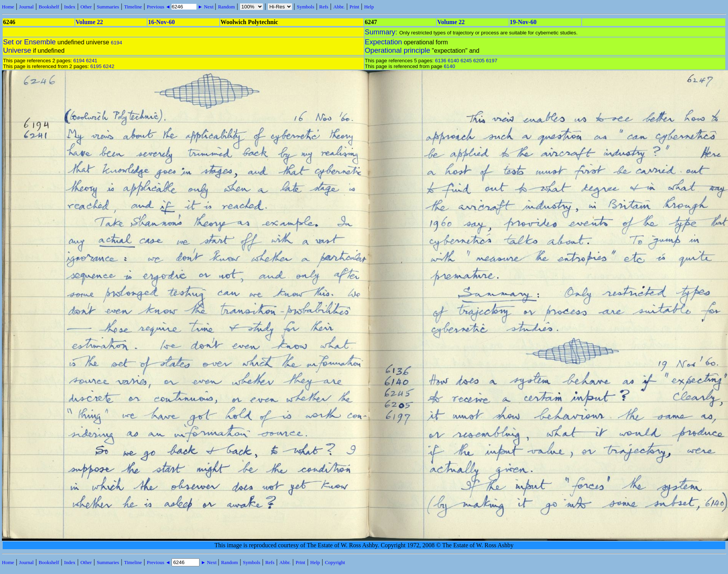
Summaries (108, 7)
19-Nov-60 (523, 22)
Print (354, 7)
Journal (26, 7)
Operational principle (398, 50)
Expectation (384, 42)
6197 (492, 61)
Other (86, 7)
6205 (479, 61)
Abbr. (339, 7)
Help (369, 7)
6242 (109, 66)
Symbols (306, 7)
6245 (466, 61)
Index (70, 7)
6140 (454, 61)
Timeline (133, 7)
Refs (324, 7)
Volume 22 (89, 22)
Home (8, 7)
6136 (441, 61)
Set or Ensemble (29, 42)
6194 (117, 43)
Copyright (335, 562)
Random (226, 7)
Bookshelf (49, 7)
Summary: (382, 32)
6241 (92, 61)
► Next (206, 7)
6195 (96, 66)
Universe (17, 50)
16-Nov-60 (161, 22)
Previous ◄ (159, 7)
